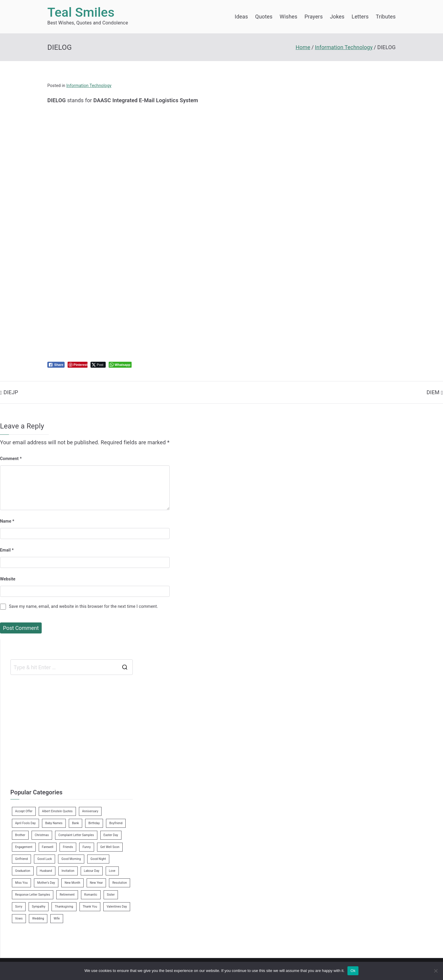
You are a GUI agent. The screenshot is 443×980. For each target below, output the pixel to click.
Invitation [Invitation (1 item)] (68, 871)
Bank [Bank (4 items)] (75, 823)
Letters (360, 17)
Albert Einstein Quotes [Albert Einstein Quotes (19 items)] (57, 811)
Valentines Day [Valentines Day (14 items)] (117, 907)
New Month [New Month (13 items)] (72, 883)
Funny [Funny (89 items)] (87, 847)
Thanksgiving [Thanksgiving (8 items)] (64, 907)
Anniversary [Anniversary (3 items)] (90, 811)
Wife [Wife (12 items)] (57, 918)
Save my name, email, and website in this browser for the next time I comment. (84, 606)
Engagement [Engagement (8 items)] (24, 847)
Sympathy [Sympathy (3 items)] (39, 907)
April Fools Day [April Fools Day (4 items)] (25, 823)
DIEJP (11, 392)
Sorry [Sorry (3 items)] (19, 907)
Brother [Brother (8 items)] (20, 835)
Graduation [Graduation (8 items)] (23, 871)
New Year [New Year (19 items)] (96, 883)
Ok (353, 971)
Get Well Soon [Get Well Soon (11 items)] (110, 847)
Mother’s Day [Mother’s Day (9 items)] (46, 883)
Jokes (337, 17)
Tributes (386, 17)
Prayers (314, 17)
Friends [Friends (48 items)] (68, 847)
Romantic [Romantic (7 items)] (91, 895)
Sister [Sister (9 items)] (111, 895)
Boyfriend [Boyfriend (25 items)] (116, 823)
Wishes (288, 17)
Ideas (241, 17)
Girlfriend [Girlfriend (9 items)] (22, 859)
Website (8, 579)
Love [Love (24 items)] (112, 871)
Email (7, 550)
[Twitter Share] (98, 365)
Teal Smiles (81, 12)
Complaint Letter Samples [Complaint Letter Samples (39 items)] (76, 835)
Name (7, 521)
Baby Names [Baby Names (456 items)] (54, 823)
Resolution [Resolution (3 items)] (120, 883)
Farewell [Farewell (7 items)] (48, 847)
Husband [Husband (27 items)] (46, 871)
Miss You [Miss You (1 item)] (21, 883)
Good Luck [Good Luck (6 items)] (45, 859)
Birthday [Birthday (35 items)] (94, 823)
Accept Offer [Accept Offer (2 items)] (24, 811)
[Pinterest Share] (78, 365)
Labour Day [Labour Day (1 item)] (92, 871)
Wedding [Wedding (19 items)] (38, 918)
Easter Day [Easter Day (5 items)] (111, 835)
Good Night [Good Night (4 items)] (98, 859)
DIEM (433, 392)
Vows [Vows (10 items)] (19, 918)
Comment (11, 459)
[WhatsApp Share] (120, 365)
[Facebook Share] (56, 365)
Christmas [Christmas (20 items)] (42, 835)
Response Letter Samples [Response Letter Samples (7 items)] (33, 895)
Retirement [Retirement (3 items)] (67, 895)
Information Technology (89, 86)
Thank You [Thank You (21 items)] (90, 907)
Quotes (264, 17)
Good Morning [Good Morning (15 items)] (71, 859)
